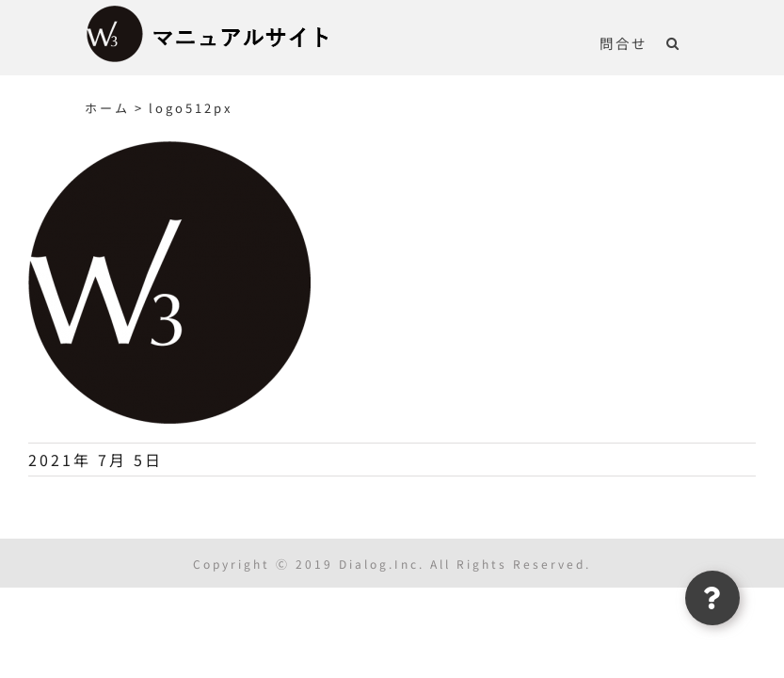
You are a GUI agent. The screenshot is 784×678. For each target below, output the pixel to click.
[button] (673, 42)
